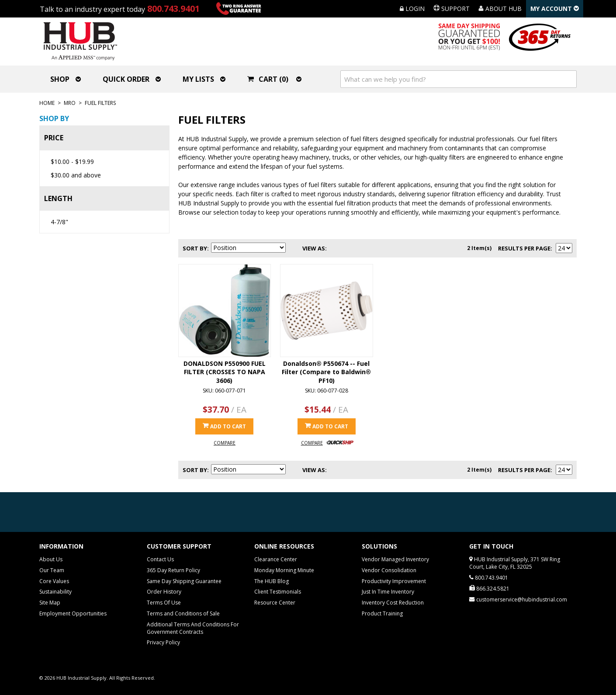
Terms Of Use (164, 603)
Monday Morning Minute (284, 570)
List (351, 248)
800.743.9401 (173, 9)
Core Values (54, 581)
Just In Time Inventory (388, 592)
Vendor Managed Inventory (395, 559)
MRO (70, 103)
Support (452, 9)
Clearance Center (276, 559)
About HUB (500, 9)
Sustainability (55, 592)
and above (76, 175)
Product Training (382, 613)
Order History (164, 592)
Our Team (52, 570)
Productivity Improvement (394, 581)
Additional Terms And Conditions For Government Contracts (193, 628)
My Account (555, 9)
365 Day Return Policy (173, 570)
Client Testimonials (278, 592)
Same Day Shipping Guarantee (184, 581)
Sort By (195, 248)
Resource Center (275, 603)
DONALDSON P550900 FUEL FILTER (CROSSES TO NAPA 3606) (225, 372)
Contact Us (160, 559)
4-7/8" (59, 222)
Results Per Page (524, 248)
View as (314, 248)
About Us (51, 559)
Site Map (50, 603)
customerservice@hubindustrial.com (522, 599)
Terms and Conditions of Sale (183, 613)
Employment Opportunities (73, 613)
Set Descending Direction (294, 248)
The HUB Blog (272, 581)
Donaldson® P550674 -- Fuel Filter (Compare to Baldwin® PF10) (326, 372)
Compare (225, 443)
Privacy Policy (163, 642)
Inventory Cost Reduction (393, 603)
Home (47, 103)
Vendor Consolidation (389, 570)
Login (412, 9)
